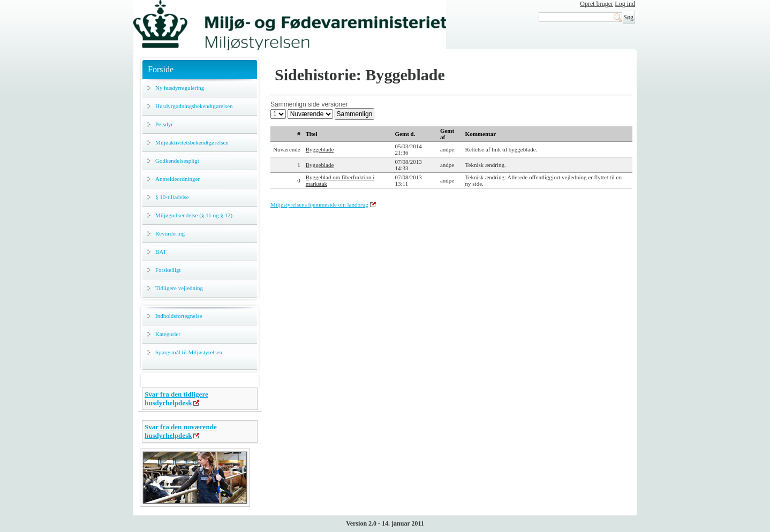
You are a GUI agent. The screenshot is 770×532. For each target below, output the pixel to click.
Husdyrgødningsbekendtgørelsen (194, 106)
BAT (161, 252)
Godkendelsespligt (177, 161)
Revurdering (170, 233)
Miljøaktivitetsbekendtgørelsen (192, 142)
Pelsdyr (164, 124)
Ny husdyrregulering (180, 88)
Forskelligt (168, 270)
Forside (161, 69)
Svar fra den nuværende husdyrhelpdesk (181, 431)
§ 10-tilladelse (172, 197)
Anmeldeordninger (178, 179)
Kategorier (168, 334)
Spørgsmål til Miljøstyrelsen (189, 352)
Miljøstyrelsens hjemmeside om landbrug (319, 204)
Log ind (625, 4)
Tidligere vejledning (179, 288)
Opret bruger (597, 4)
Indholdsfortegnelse (179, 316)
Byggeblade (320, 149)
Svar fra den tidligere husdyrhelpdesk (176, 398)
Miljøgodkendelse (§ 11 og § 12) (194, 215)
